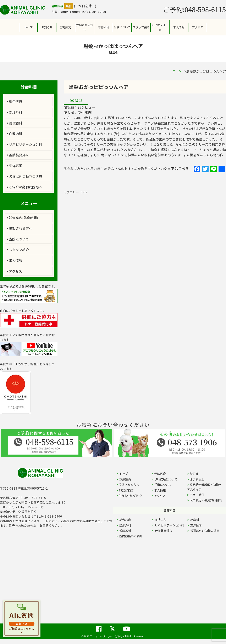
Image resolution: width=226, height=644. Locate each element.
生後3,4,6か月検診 (131, 496)
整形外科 (15, 112)
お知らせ (47, 27)
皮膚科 (199, 520)
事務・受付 (197, 495)
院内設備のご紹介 (131, 536)
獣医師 (194, 474)
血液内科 (15, 133)
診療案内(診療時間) (22, 218)
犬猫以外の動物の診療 (24, 176)
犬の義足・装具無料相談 (206, 500)
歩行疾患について (166, 479)
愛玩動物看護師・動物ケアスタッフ (204, 487)
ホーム (177, 71)
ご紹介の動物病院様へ (24, 187)
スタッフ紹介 (18, 250)
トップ (28, 27)
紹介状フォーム (160, 27)
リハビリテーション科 (24, 144)
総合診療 (15, 101)
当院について (18, 239)
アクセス (197, 27)
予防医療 (160, 474)
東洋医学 (15, 166)
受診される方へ (85, 27)
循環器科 (15, 123)
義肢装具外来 (18, 155)
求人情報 (179, 27)
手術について (163, 485)
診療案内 (66, 27)
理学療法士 (197, 479)
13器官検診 (126, 490)
